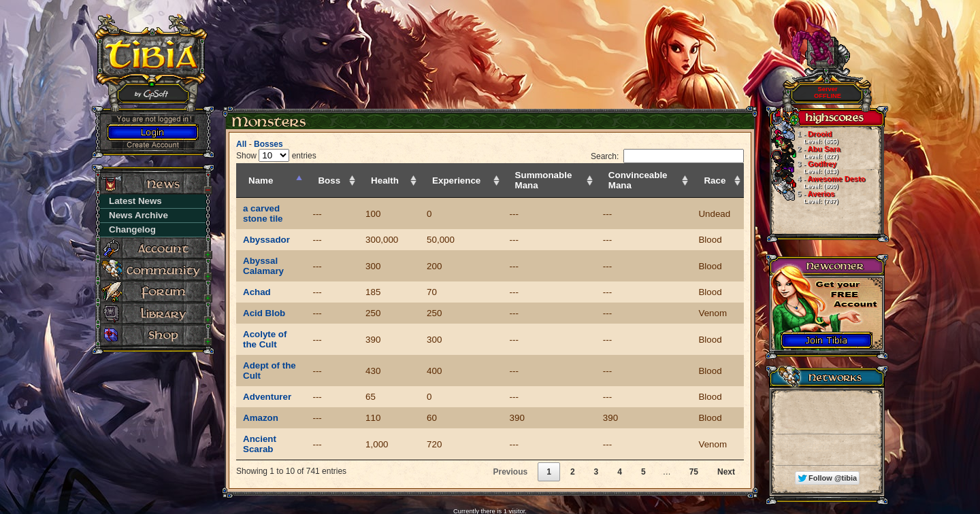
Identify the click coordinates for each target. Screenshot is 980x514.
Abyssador (266, 229)
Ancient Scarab (276, 398)
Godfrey (804, 167)
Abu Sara (805, 152)
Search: (667, 156)
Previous (510, 421)
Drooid (804, 137)
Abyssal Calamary (282, 251)
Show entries (276, 156)
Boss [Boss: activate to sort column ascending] (356, 181)
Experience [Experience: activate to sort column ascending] (470, 181)
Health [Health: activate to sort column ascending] (405, 181)
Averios (804, 197)
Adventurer (267, 356)
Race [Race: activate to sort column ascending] (721, 181)
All (241, 144)
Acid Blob (264, 293)
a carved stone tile (282, 208)
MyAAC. (508, 481)
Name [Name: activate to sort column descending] (261, 181)
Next (726, 421)
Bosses (268, 144)
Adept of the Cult (279, 335)
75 (694, 421)
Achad (257, 272)
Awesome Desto (817, 182)
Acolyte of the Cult (283, 314)
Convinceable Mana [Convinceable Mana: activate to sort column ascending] (643, 180)
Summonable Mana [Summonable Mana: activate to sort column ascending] (548, 180)
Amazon (261, 377)
